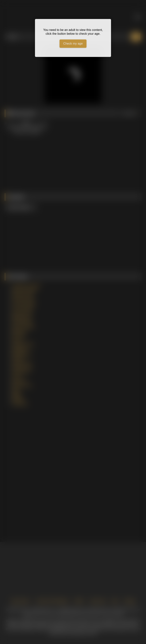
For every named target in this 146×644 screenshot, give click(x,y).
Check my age (73, 44)
